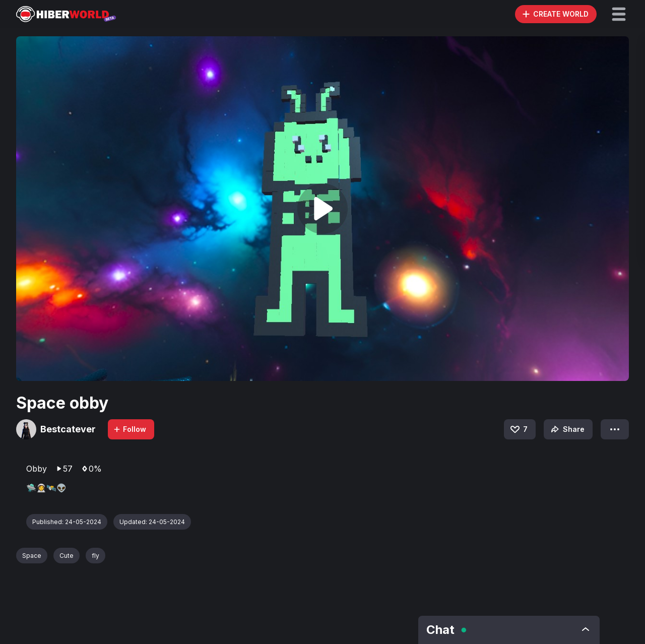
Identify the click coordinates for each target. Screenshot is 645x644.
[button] (619, 14)
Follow (130, 429)
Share (567, 429)
